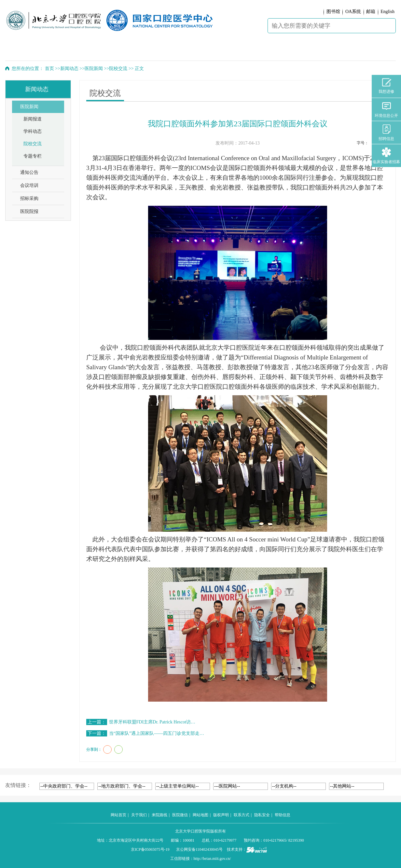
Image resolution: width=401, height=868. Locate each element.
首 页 (23, 51)
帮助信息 (283, 815)
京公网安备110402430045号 (200, 849)
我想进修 (386, 86)
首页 (49, 69)
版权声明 (221, 815)
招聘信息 (386, 133)
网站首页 (118, 815)
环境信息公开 (386, 110)
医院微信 (180, 815)
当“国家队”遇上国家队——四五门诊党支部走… (157, 733)
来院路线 (159, 815)
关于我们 (139, 815)
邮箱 (371, 12)
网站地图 (200, 815)
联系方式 (242, 815)
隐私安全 (262, 815)
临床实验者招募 (386, 156)
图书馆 (333, 12)
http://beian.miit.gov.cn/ (212, 859)
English (387, 12)
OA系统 (353, 12)
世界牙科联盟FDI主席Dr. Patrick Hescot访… (152, 722)
